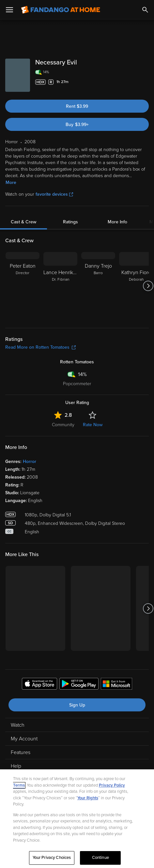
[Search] (145, 10)
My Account (24, 739)
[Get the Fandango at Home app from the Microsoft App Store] (116, 685)
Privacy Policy (112, 785)
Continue (100, 858)
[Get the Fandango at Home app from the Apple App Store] (39, 685)
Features (21, 752)
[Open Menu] (9, 10)
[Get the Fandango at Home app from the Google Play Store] (79, 685)
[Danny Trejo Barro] (98, 286)
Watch (18, 725)
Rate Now (93, 425)
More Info (117, 222)
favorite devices (54, 194)
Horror (30, 462)
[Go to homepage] (61, 10)
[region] (77, 819)
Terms (19, 785)
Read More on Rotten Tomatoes (40, 347)
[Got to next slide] (148, 286)
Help (16, 766)
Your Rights (88, 798)
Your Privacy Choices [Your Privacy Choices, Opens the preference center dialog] (52, 858)
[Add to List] (146, 82)
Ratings (70, 222)
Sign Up (77, 705)
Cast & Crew (23, 222)
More (11, 182)
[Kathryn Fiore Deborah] (136, 286)
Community (63, 425)
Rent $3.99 (77, 106)
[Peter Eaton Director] (23, 286)
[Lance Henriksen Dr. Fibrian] (60, 286)
